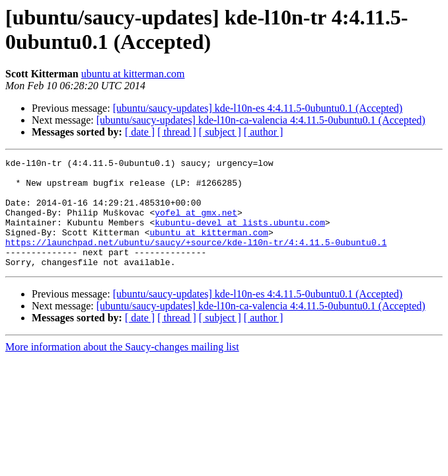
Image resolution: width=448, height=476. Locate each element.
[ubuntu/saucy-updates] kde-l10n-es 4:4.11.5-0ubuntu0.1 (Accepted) (258, 108)
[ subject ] (220, 132)
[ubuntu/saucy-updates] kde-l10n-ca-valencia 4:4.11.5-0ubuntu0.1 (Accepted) (261, 120)
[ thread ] (177, 132)
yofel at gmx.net (196, 224)
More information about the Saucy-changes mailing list (122, 369)
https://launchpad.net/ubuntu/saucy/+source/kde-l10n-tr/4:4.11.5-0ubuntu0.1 (196, 260)
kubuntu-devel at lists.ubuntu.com (240, 236)
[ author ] (264, 132)
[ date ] (140, 132)
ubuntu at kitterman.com (133, 74)
